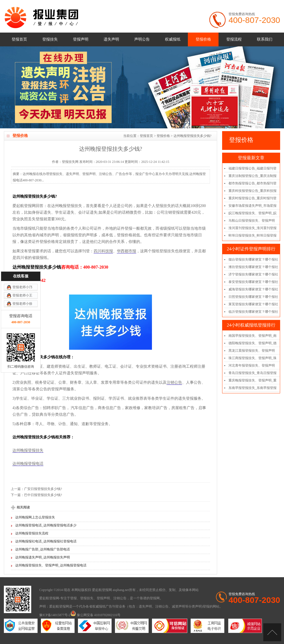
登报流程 (234, 39)
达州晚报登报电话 (28, 464)
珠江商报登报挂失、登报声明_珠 (253, 358)
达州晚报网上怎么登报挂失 (35, 517)
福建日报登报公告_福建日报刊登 (253, 168)
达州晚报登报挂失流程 (32, 533)
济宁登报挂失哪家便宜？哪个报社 (253, 274)
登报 (73, 598)
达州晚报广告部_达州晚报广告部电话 (43, 549)
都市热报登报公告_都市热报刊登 (253, 183)
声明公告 (142, 39)
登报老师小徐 (22, 263)
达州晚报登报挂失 (28, 450)
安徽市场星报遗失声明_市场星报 (253, 206)
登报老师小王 (22, 254)
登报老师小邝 (22, 246)
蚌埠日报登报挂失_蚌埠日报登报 (253, 235)
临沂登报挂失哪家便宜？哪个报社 (253, 312)
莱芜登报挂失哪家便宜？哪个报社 (253, 304)
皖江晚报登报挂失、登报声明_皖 (253, 213)
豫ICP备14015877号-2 (55, 615)
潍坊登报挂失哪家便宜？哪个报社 (253, 267)
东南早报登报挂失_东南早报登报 (253, 388)
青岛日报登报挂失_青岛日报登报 (253, 373)
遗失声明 (111, 39)
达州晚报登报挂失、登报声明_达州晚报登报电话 (51, 565)
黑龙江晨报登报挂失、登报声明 (252, 351)
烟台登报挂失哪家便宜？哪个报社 (253, 259)
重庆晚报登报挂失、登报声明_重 (253, 380)
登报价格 (203, 39)
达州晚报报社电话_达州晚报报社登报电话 (46, 541)
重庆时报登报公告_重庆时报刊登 (253, 198)
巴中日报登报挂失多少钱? (43, 495)
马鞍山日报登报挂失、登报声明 (252, 221)
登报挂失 (50, 39)
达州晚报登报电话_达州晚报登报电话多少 (46, 525)
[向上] (272, 632)
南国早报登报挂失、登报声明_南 (253, 336)
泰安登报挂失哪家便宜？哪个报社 (253, 282)
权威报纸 (173, 39)
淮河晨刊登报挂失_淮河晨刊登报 (253, 228)
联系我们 (265, 39)
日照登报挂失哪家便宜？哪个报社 (253, 297)
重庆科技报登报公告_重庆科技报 (253, 191)
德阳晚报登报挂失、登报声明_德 (253, 343)
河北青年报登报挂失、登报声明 (252, 365)
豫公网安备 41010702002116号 (96, 615)
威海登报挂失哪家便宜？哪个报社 (253, 289)
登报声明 (81, 39)
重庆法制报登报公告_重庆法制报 (253, 176)
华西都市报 (127, 251)
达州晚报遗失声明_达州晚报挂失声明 (43, 557)
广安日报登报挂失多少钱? (43, 489)
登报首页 (19, 39)
